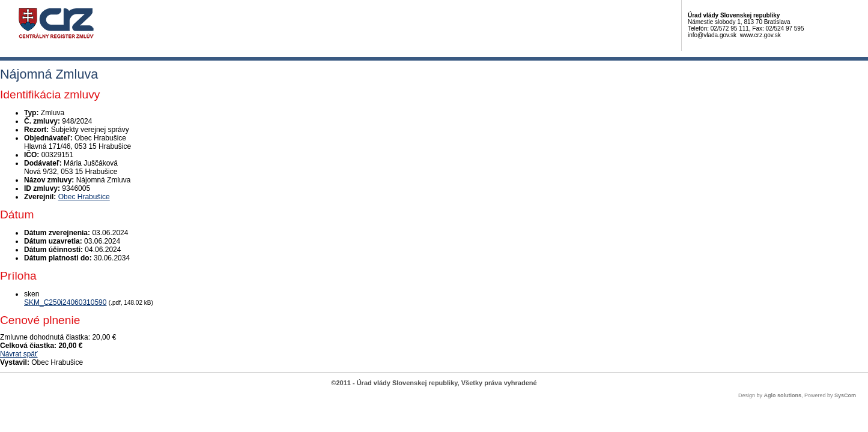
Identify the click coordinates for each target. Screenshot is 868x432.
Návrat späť (19, 354)
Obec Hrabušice (84, 197)
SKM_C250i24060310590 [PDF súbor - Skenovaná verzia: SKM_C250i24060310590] (65, 302)
